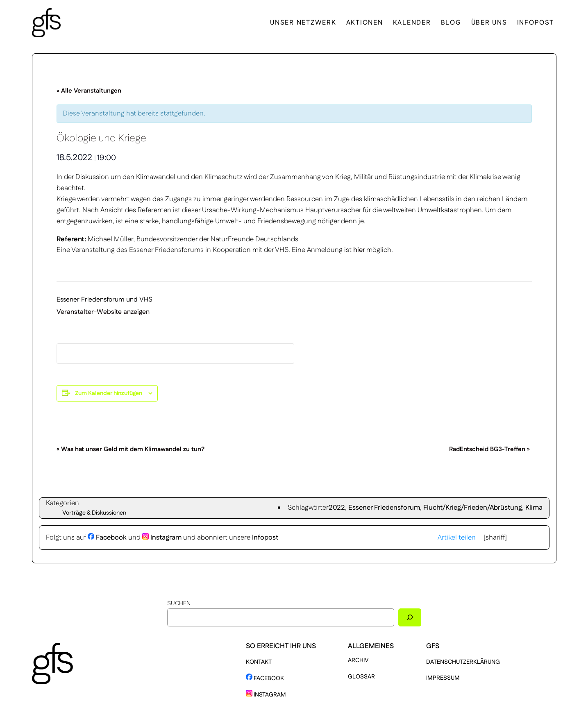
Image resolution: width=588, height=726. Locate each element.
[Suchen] (410, 617)
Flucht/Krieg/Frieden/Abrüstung (473, 508)
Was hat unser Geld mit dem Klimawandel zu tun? (131, 449)
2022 (337, 508)
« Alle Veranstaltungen (89, 91)
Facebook (107, 538)
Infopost (265, 538)
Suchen (179, 603)
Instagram (162, 538)
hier (360, 250)
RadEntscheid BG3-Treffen (489, 449)
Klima (534, 508)
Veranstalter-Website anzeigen (103, 312)
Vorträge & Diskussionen (94, 513)
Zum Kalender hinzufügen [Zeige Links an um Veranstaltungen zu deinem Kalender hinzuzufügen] (109, 393)
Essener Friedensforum (384, 508)
